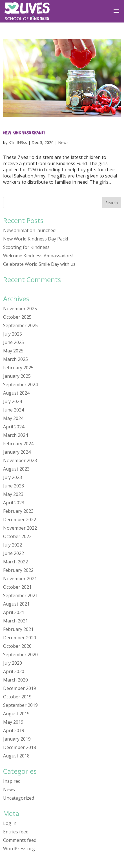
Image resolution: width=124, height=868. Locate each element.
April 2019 (14, 730)
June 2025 (14, 342)
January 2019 (17, 739)
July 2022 (13, 545)
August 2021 (16, 604)
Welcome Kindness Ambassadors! (38, 256)
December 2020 (20, 638)
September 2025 (20, 325)
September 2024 (20, 384)
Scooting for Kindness (26, 247)
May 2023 (13, 494)
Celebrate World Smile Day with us (39, 264)
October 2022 (17, 536)
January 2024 (17, 452)
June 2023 (14, 486)
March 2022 (15, 562)
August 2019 (16, 714)
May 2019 (13, 722)
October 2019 (17, 697)
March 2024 (15, 435)
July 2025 (13, 334)
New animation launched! (30, 230)
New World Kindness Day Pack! (36, 239)
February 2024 (18, 444)
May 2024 (13, 418)
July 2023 (13, 477)
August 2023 (16, 469)
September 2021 (20, 595)
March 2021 (15, 621)
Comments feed (20, 840)
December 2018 (20, 747)
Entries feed (16, 832)
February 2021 (18, 629)
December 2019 (20, 688)
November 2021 (20, 579)
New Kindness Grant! (24, 132)
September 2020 (20, 655)
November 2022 (20, 528)
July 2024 (13, 401)
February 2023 (18, 511)
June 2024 (14, 410)
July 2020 (13, 663)
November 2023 (20, 460)
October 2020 (17, 646)
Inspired (12, 781)
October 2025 (17, 317)
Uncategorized (19, 798)
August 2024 (16, 393)
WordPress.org (19, 849)
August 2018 (16, 756)
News (63, 142)
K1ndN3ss (18, 142)
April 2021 (14, 612)
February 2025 (18, 368)
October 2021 (17, 587)
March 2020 (15, 680)
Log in (10, 823)
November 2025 (20, 309)
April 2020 (14, 671)
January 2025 (17, 376)
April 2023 (14, 503)
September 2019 (20, 705)
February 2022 (18, 570)
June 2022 (14, 553)
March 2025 (15, 359)
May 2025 (13, 351)
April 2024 (14, 427)
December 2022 (20, 520)
